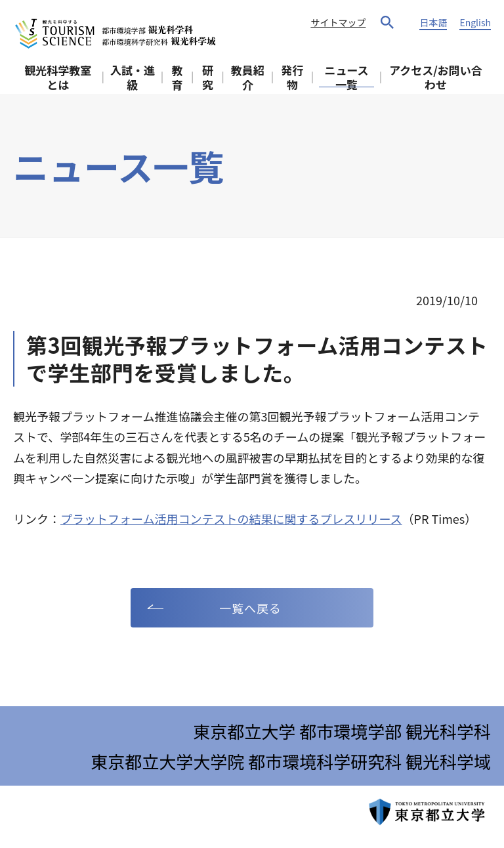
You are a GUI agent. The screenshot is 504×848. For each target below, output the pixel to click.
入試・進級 (133, 77)
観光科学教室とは (58, 77)
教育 (178, 77)
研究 (208, 77)
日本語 (433, 22)
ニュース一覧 (346, 77)
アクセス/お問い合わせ (436, 77)
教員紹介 (248, 77)
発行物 (293, 77)
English (475, 22)
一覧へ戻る (250, 608)
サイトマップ (338, 22)
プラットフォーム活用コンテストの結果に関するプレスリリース (231, 519)
